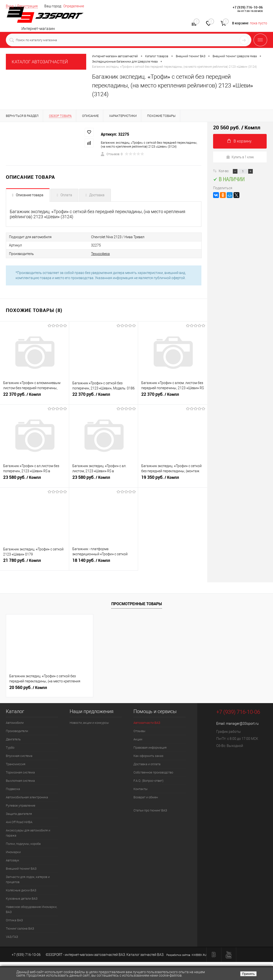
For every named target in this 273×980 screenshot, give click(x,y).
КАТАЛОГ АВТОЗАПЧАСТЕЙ (40, 62)
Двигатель (13, 739)
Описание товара (30, 195)
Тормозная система (20, 772)
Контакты (141, 788)
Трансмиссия (16, 764)
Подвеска (13, 788)
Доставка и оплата (147, 764)
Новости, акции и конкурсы (89, 722)
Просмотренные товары (137, 603)
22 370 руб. (34, 396)
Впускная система (19, 755)
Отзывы (139, 730)
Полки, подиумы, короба (23, 843)
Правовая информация (150, 747)
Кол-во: (224, 171)
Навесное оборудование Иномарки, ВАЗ (31, 909)
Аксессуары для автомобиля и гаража (28, 832)
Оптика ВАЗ (14, 920)
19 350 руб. (173, 479)
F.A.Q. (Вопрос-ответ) (148, 780)
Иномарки (13, 852)
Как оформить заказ (148, 755)
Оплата (66, 195)
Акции (138, 739)
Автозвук (13, 860)
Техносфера (94, 253)
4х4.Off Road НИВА (19, 822)
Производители (17, 730)
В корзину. (240, 141)
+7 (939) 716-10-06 (248, 7)
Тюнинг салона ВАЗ (20, 928)
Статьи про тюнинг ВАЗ (150, 810)
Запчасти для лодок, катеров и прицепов (28, 879)
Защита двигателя (19, 813)
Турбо (10, 747)
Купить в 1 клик (240, 157)
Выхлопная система (20, 780)
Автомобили (15, 722)
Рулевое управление (21, 805)
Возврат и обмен (146, 797)
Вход (10, 6)
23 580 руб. (34, 479)
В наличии (229, 179)
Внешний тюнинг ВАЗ (21, 868)
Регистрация (28, 6)
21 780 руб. (34, 562)
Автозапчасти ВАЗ (147, 722)
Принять (248, 974)
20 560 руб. (28, 687)
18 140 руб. (104, 562)
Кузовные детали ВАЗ (22, 898)
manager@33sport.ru (242, 723)
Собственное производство (153, 772)
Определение (74, 6)
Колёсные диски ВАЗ (21, 890)
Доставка (97, 195)
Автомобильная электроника (27, 797)
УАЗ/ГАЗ (12, 936)
